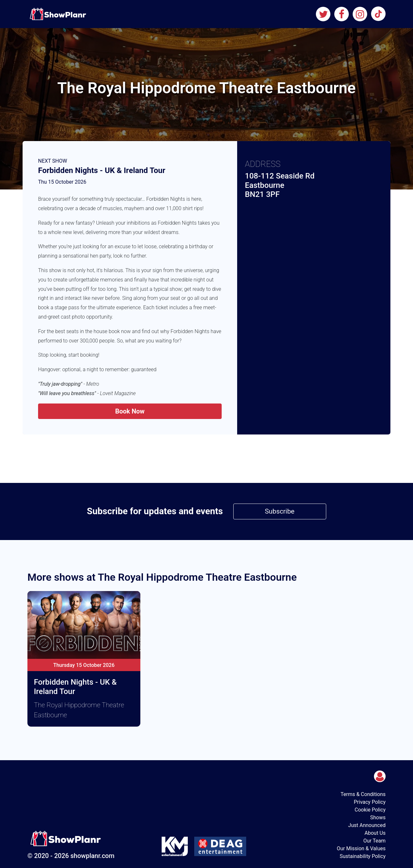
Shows (378, 817)
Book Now (130, 411)
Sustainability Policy (363, 856)
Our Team (374, 841)
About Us (375, 833)
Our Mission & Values (361, 848)
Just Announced (367, 825)
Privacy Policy (370, 802)
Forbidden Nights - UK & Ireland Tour (102, 170)
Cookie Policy (370, 810)
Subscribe (280, 511)
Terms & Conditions (363, 794)
